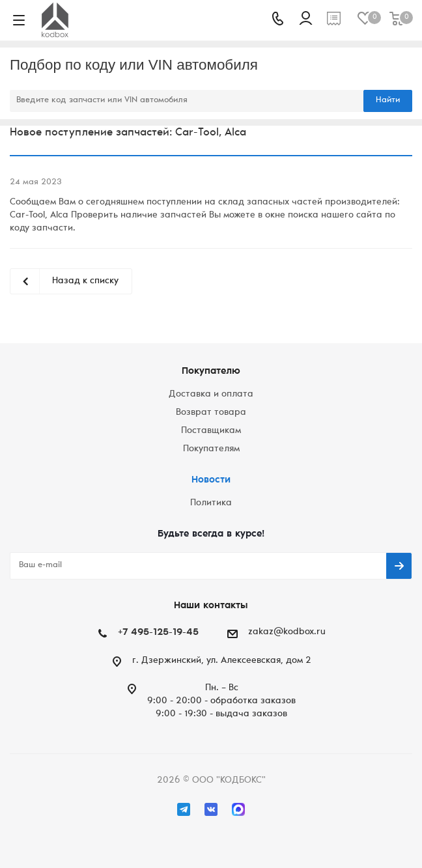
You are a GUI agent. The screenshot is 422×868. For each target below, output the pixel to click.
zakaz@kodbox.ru (287, 632)
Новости (211, 480)
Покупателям (211, 449)
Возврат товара (211, 413)
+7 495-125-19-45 (158, 633)
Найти (388, 101)
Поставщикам (211, 431)
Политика (211, 503)
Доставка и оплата (211, 395)
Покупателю (211, 371)
